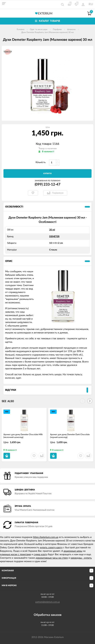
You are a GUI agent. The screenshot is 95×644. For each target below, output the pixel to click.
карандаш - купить (81, 558)
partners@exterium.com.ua (48, 602)
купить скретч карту (51, 548)
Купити (47, 174)
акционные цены (73, 551)
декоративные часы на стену (52, 558)
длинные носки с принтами (15, 555)
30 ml (52, 230)
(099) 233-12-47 (48, 184)
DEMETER (54, 237)
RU (91, 4)
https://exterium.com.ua (46, 537)
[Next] (90, 401)
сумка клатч (40, 555)
